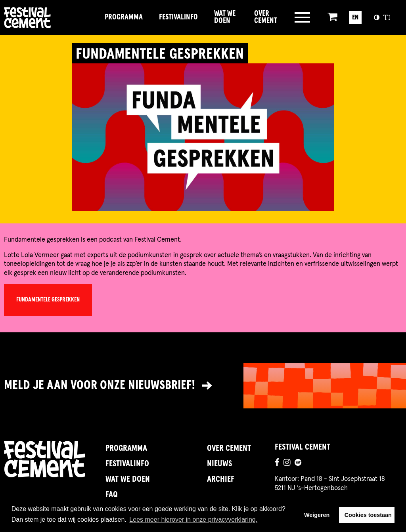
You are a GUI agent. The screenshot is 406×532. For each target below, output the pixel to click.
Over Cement (266, 17)
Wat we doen (225, 17)
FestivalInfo (178, 17)
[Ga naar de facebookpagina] (277, 464)
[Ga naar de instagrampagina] (287, 464)
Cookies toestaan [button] (368, 515)
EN (355, 17)
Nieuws (219, 464)
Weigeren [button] (317, 515)
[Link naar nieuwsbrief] (203, 386)
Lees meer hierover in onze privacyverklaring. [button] (193, 520)
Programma (124, 17)
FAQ (112, 495)
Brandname (50, 17)
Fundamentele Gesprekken (48, 300)
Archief (221, 479)
